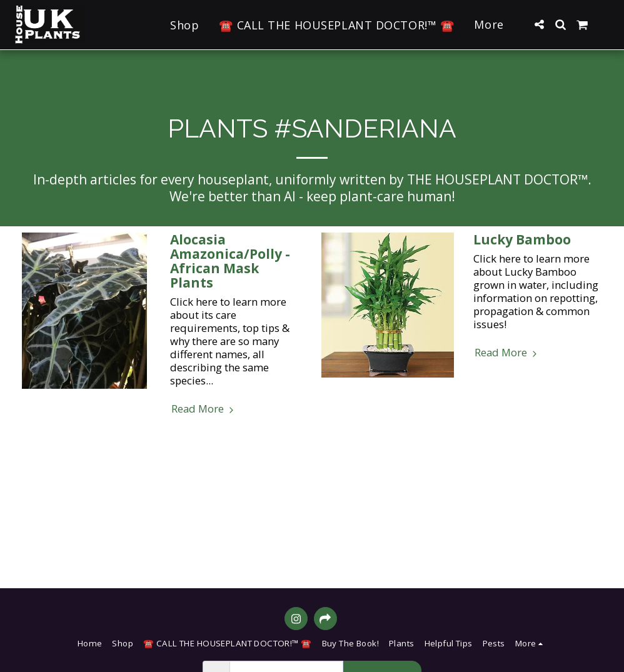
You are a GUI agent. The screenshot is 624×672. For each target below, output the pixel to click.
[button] (539, 24)
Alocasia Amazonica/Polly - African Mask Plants (230, 261)
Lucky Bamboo (522, 239)
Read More (204, 409)
